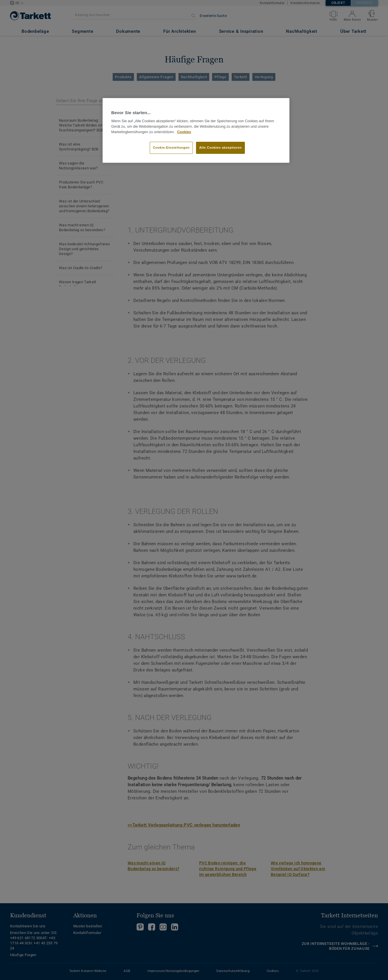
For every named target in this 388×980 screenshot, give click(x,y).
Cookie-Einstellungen (171, 148)
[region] (196, 131)
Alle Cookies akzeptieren (220, 148)
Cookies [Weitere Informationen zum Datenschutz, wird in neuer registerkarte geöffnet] (184, 132)
